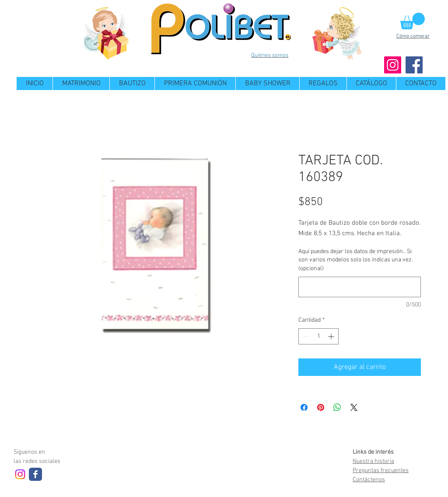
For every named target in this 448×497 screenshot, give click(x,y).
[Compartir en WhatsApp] (337, 407)
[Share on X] (354, 407)
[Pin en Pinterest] (321, 407)
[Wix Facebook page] (35, 474)
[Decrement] (305, 336)
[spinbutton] (318, 336)
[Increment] (332, 336)
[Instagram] (393, 65)
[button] (412, 21)
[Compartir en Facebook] (304, 407)
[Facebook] (414, 65)
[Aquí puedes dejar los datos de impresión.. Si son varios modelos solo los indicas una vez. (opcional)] (360, 287)
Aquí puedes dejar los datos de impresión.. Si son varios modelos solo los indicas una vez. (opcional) (356, 260)
